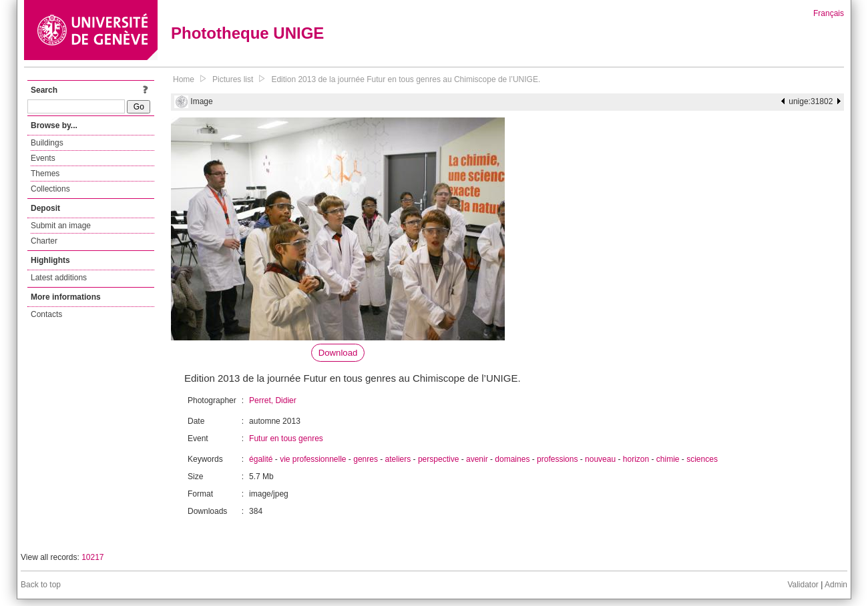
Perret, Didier (273, 400)
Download (338, 353)
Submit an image (61, 226)
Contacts (46, 314)
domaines (512, 459)
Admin (836, 585)
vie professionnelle (313, 459)
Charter (44, 241)
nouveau (600, 459)
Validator (803, 585)
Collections (50, 189)
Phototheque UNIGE (247, 33)
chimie (668, 459)
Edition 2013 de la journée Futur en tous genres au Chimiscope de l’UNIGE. (406, 79)
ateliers (398, 459)
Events (43, 158)
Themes (45, 174)
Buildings (47, 143)
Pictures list (233, 79)
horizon (636, 459)
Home (184, 79)
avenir (477, 459)
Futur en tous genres (286, 438)
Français (829, 13)
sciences (702, 459)
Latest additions (59, 278)
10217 (92, 557)
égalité (261, 459)
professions (557, 459)
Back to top (41, 585)
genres (366, 459)
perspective (438, 459)
